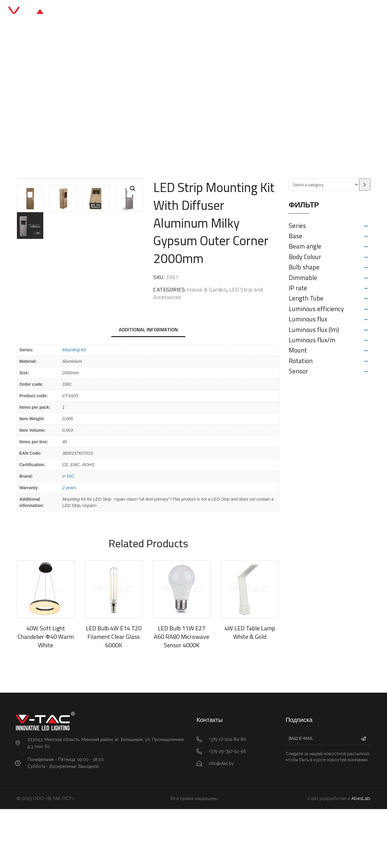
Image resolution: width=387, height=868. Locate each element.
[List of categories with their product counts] (324, 185)
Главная (123, 12)
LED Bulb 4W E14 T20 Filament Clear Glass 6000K (114, 696)
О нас (232, 12)
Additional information (148, 388)
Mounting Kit (74, 409)
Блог (208, 12)
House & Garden (86, 101)
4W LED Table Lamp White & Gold (250, 692)
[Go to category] (365, 185)
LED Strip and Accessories (140, 101)
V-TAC (68, 535)
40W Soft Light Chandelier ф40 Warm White (46, 696)
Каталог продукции (167, 12)
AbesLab (361, 858)
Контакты (262, 12)
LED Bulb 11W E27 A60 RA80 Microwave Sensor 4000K (182, 696)
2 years (69, 547)
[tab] (148, 389)
